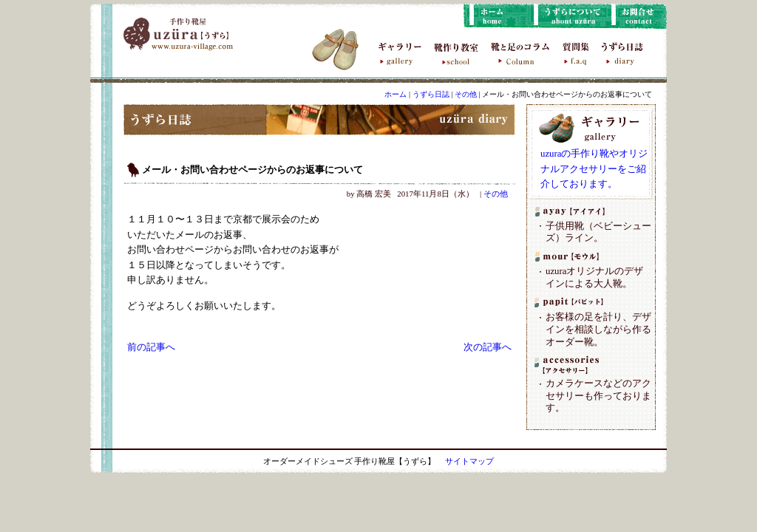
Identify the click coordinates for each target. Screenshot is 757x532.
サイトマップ (469, 461)
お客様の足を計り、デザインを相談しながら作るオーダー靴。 (598, 329)
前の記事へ (151, 347)
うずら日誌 (431, 94)
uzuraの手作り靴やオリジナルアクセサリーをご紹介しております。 (594, 169)
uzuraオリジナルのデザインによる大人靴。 (594, 277)
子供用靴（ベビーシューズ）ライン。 (598, 232)
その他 (466, 94)
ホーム (396, 94)
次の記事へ (488, 347)
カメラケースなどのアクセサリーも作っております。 (598, 396)
